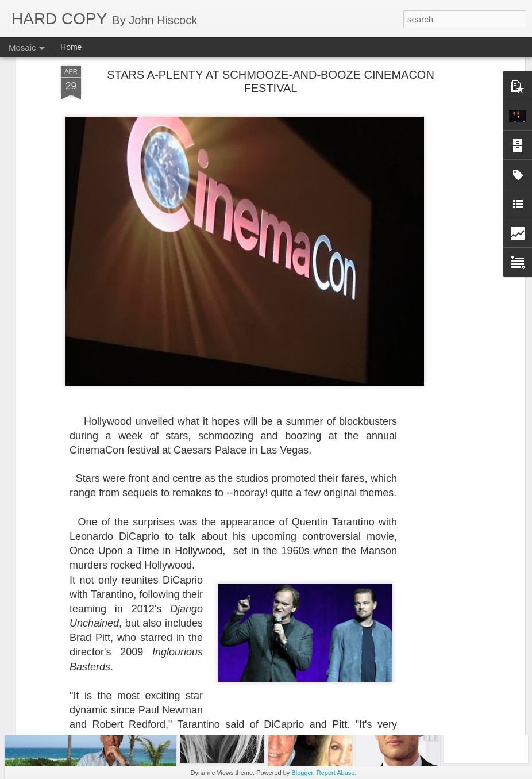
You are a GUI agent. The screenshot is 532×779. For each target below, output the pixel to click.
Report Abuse (336, 773)
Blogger (302, 773)
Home (71, 47)
